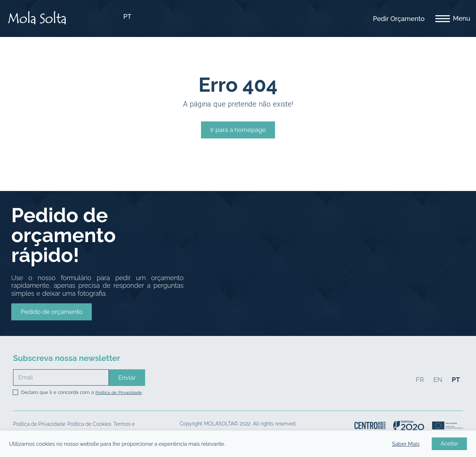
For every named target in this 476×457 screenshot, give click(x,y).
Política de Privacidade (119, 392)
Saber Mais (406, 444)
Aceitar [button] (449, 444)
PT (127, 16)
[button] (52, 311)
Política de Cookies (89, 424)
